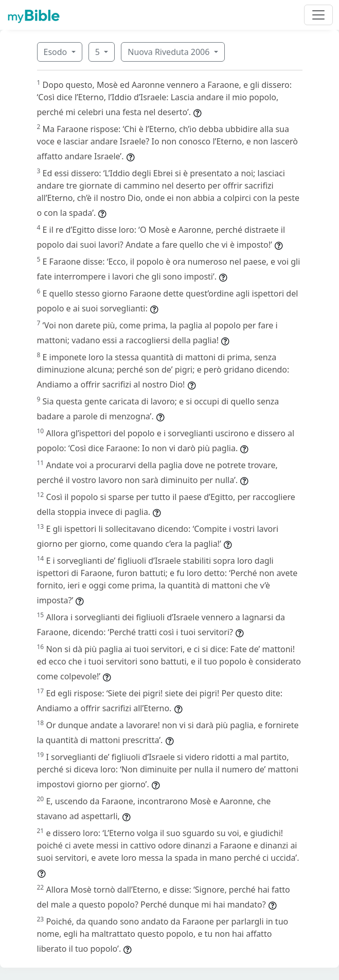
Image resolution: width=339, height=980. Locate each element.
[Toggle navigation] (318, 15)
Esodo (57, 52)
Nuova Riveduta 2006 (169, 52)
